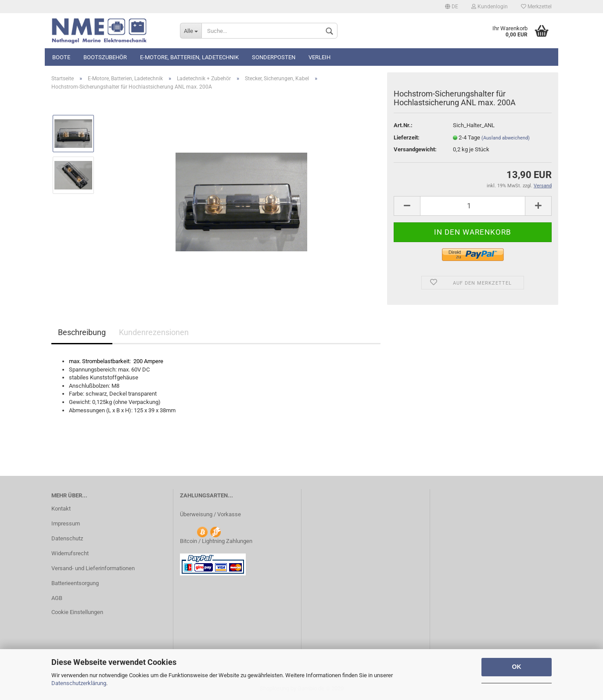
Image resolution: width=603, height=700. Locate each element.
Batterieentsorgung (75, 583)
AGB (57, 598)
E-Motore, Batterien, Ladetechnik (189, 57)
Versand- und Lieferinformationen (93, 568)
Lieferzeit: (407, 137)
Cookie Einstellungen (77, 612)
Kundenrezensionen (154, 332)
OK (517, 667)
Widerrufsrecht (70, 553)
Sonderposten (274, 57)
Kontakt (61, 509)
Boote (61, 57)
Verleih (319, 57)
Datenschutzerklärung (79, 683)
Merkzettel (536, 7)
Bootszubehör (105, 57)
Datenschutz (67, 538)
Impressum (66, 523)
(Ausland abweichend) (506, 138)
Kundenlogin (490, 7)
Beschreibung (82, 332)
